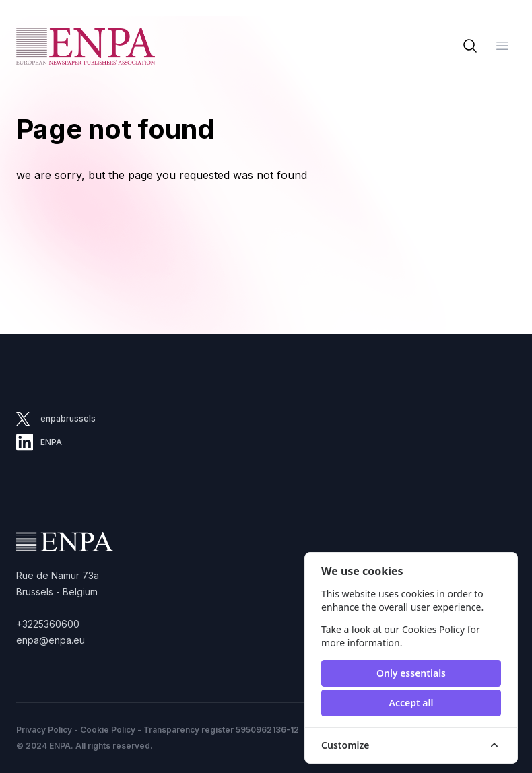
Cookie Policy (108, 730)
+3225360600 (48, 624)
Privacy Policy (44, 730)
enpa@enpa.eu (51, 640)
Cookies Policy (433, 629)
